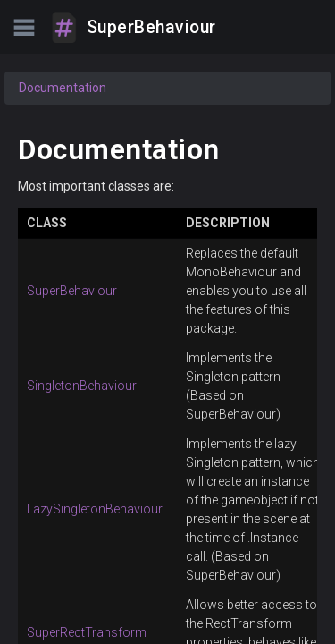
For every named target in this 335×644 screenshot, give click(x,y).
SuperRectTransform (87, 632)
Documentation (63, 88)
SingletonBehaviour (82, 386)
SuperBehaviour (72, 291)
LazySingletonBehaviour (95, 509)
